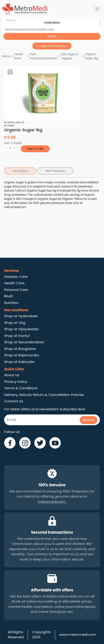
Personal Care (16, 290)
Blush (9, 296)
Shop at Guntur (17, 336)
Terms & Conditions (21, 388)
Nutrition (11, 303)
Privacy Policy (16, 382)
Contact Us (14, 401)
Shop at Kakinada (19, 362)
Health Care (14, 283)
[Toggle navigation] (97, 9)
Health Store (19, 56)
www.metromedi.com (78, 635)
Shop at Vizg (15, 323)
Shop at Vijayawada (21, 329)
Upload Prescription (54, 46)
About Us (12, 375)
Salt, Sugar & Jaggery (70, 56)
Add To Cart (35, 149)
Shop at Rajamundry (22, 355)
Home (6, 56)
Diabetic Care (16, 277)
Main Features (55, 171)
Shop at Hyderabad (21, 316)
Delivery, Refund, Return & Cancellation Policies (44, 395)
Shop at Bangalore (20, 349)
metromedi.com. (52, 502)
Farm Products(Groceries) (43, 56)
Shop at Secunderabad (24, 342)
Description (20, 171)
